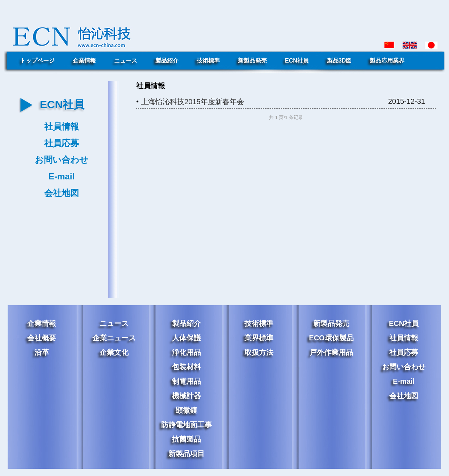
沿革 (42, 352)
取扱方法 (259, 352)
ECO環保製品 (331, 338)
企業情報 (84, 61)
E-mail (62, 176)
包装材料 (186, 367)
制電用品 (186, 381)
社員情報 (62, 126)
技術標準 (208, 61)
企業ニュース (114, 338)
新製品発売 (252, 61)
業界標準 (259, 338)
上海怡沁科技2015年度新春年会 (192, 102)
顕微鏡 (186, 410)
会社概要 (42, 338)
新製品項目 (186, 454)
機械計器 (186, 396)
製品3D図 (339, 61)
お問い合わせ (62, 160)
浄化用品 (186, 352)
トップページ (37, 61)
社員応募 (62, 143)
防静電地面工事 (186, 425)
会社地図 (62, 193)
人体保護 (186, 338)
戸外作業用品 (331, 352)
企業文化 (114, 352)
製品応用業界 (387, 61)
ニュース (126, 61)
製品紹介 (167, 61)
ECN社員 (297, 61)
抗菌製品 (186, 439)
